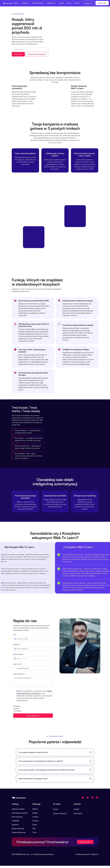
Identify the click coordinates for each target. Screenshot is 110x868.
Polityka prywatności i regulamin (87, 854)
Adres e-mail (18, 664)
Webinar (35, 809)
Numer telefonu (19, 654)
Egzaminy (15, 825)
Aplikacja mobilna (18, 809)
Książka (35, 813)
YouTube (35, 817)
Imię (15, 634)
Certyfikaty (16, 821)
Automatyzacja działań (20, 813)
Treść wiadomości (19, 674)
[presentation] (38, 708)
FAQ (34, 828)
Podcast (35, 821)
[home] (8, 3)
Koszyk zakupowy (18, 828)
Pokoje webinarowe (19, 832)
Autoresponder (17, 817)
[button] (25, 3)
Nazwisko (17, 644)
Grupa (35, 825)
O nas (34, 832)
